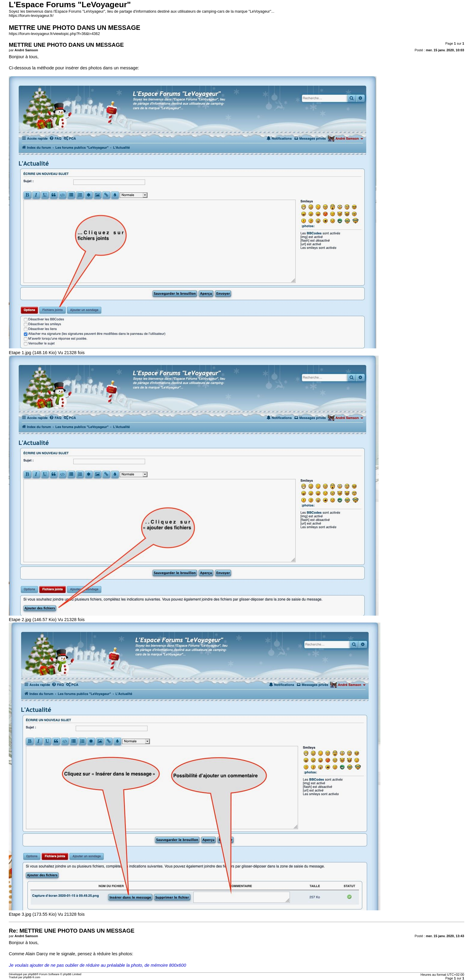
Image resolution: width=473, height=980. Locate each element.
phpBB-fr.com (32, 977)
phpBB (32, 974)
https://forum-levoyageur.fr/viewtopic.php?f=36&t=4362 (54, 34)
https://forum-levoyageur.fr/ (31, 16)
